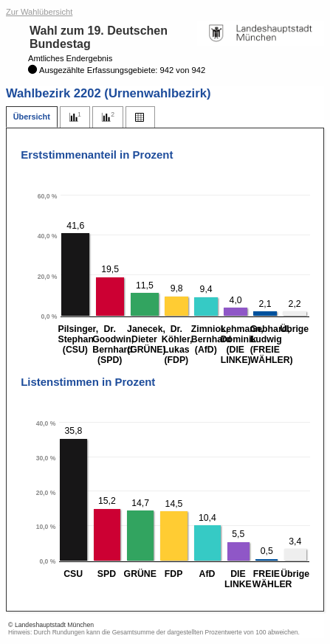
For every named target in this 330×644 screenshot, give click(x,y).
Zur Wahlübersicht (39, 12)
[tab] (32, 117)
